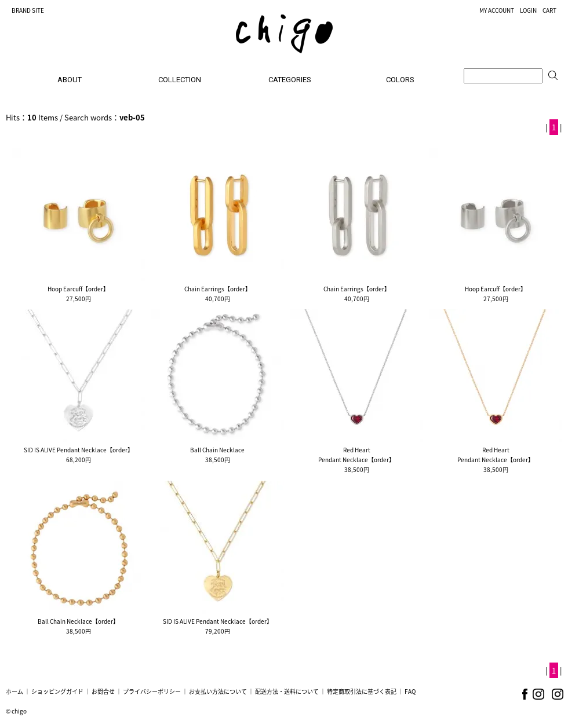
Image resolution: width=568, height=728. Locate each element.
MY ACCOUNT (497, 10)
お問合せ (103, 691)
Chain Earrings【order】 (218, 289)
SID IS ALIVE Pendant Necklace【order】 (79, 450)
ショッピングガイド (57, 691)
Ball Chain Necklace (217, 450)
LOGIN (528, 10)
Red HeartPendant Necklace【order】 (356, 455)
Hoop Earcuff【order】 (78, 289)
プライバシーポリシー (152, 691)
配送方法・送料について (287, 691)
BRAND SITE (28, 10)
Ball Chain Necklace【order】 (78, 621)
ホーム (14, 691)
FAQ (410, 691)
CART (549, 10)
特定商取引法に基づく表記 (362, 691)
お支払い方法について (218, 691)
